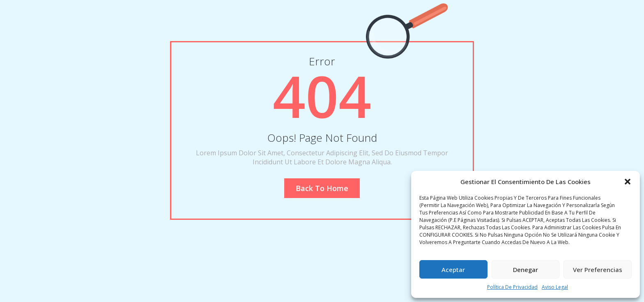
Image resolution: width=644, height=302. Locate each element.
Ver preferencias (598, 270)
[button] (628, 182)
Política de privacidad (512, 287)
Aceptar (453, 270)
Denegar (526, 270)
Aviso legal (555, 287)
